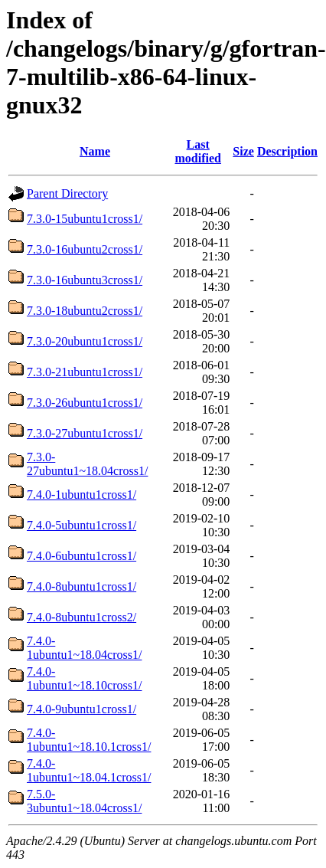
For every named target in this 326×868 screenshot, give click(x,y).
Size (243, 151)
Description (287, 151)
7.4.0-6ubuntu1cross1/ (81, 556)
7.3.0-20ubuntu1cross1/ (85, 341)
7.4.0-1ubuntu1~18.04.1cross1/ (89, 770)
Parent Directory (67, 193)
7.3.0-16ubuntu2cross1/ (85, 249)
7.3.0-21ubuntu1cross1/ (85, 372)
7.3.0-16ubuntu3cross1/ (85, 280)
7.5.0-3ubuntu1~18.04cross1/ (84, 801)
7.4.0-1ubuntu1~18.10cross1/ (84, 678)
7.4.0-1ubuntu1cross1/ (81, 495)
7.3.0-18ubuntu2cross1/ (85, 311)
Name (95, 151)
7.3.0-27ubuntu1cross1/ (85, 433)
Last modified (197, 151)
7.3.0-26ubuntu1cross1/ (85, 403)
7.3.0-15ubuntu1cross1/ (85, 219)
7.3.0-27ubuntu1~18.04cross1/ (87, 464)
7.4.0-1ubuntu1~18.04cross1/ (84, 648)
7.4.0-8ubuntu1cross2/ (81, 617)
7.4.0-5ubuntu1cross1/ (81, 525)
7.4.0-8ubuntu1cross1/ (81, 586)
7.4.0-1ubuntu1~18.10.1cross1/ (89, 740)
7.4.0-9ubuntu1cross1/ (81, 709)
